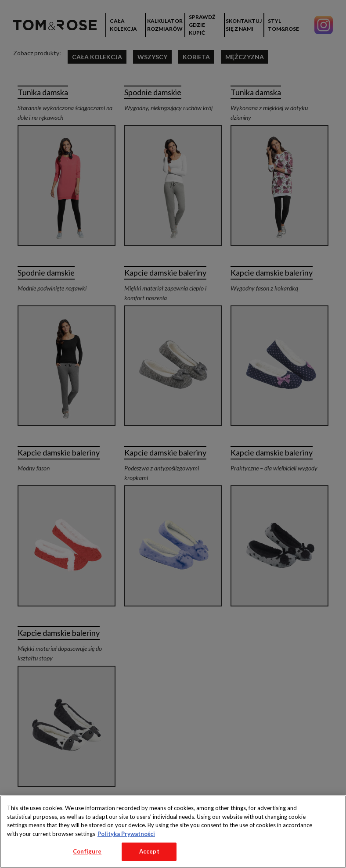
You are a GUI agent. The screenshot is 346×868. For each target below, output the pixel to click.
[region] (173, 832)
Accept (149, 851)
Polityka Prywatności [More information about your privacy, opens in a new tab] (126, 834)
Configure (87, 851)
